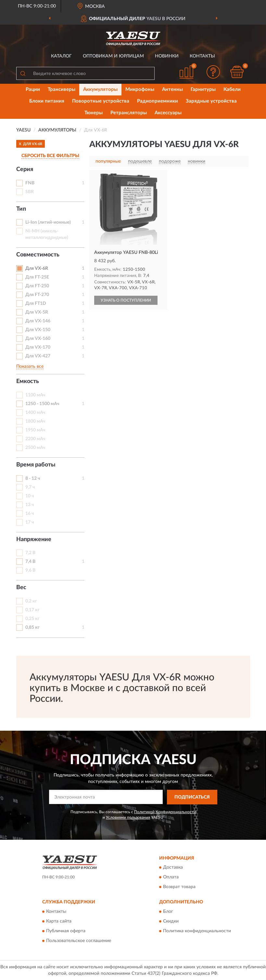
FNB (30, 183)
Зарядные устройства (211, 101)
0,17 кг (32, 610)
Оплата (171, 877)
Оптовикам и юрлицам (113, 56)
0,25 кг (32, 619)
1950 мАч (35, 430)
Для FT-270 (37, 295)
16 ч (30, 514)
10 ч (30, 496)
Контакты (202, 56)
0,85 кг (32, 627)
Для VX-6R (37, 268)
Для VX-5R (37, 312)
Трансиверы (62, 89)
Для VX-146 (38, 321)
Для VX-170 (38, 347)
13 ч (30, 505)
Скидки (171, 921)
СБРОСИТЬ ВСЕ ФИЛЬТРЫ (50, 156)
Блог (168, 912)
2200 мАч (35, 439)
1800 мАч (35, 421)
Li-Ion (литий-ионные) (48, 222)
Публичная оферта (66, 931)
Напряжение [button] (34, 540)
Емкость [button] (28, 381)
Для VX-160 (38, 339)
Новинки (167, 56)
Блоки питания (47, 101)
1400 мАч (35, 413)
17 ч (30, 522)
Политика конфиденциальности (197, 931)
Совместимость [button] (38, 255)
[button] (213, 72)
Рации (33, 89)
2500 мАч (35, 448)
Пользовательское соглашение (79, 941)
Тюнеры (94, 113)
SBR (30, 192)
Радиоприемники (158, 101)
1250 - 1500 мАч (42, 404)
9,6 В (30, 570)
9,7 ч (30, 487)
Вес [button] (21, 588)
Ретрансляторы (129, 113)
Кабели (232, 89)
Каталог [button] (61, 56)
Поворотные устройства (101, 101)
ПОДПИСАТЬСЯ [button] (192, 797)
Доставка (173, 868)
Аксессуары (168, 113)
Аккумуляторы (100, 89)
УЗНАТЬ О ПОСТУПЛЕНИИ (126, 300)
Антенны (172, 89)
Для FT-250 (37, 286)
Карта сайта (59, 921)
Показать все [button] (30, 366)
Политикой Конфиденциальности (165, 812)
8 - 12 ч (33, 478)
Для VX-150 (38, 330)
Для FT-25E (37, 277)
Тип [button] (21, 209)
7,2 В (30, 553)
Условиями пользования (128, 817)
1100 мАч (35, 395)
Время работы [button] (36, 465)
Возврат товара (179, 887)
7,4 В (30, 562)
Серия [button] (25, 169)
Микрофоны (140, 89)
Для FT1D (36, 304)
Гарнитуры (203, 89)
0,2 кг (31, 601)
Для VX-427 (38, 356)
